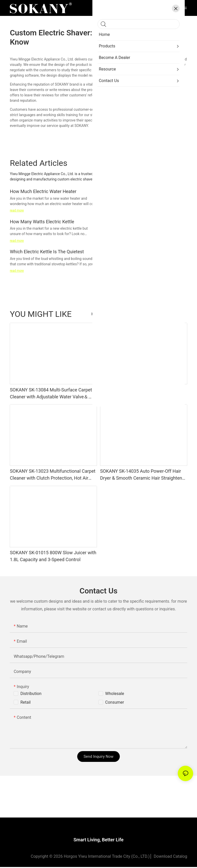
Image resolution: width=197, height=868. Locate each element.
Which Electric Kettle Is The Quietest (47, 252)
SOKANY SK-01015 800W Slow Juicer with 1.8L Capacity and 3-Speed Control (53, 556)
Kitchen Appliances (107, 314)
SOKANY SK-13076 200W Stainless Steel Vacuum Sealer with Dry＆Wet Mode (142, 393)
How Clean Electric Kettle (126, 222)
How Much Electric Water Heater (43, 191)
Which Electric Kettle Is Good (130, 191)
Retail (25, 702)
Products (177, 314)
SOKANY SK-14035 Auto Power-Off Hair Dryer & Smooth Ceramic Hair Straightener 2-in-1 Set (143, 475)
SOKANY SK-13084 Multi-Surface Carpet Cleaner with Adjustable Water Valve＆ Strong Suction (51, 394)
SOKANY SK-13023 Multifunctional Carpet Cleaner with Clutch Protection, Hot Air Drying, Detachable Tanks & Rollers (53, 475)
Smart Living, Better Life (99, 841)
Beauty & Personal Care (146, 314)
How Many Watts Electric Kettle (42, 222)
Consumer (115, 702)
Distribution (31, 694)
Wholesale (115, 694)
